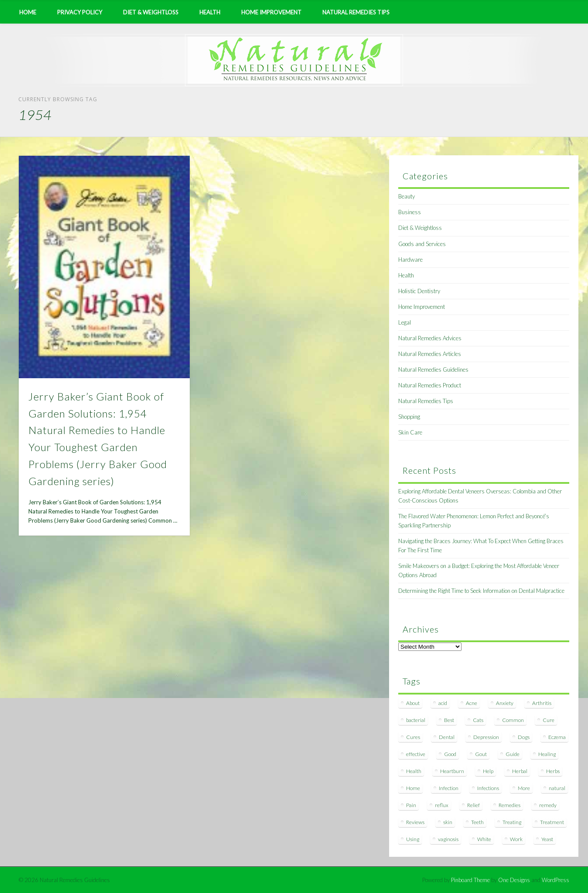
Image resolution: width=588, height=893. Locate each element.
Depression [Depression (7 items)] (486, 737)
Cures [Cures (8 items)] (413, 737)
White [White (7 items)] (484, 839)
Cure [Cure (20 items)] (549, 720)
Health (210, 12)
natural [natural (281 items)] (557, 788)
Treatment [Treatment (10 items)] (552, 822)
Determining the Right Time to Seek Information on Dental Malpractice (481, 591)
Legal (405, 322)
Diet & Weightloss (151, 12)
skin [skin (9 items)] (448, 822)
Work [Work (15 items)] (516, 839)
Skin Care (410, 432)
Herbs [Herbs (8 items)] (553, 771)
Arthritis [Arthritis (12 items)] (542, 703)
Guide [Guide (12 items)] (513, 754)
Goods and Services (422, 244)
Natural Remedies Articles (430, 354)
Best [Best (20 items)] (449, 720)
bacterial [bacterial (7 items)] (416, 720)
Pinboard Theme (470, 880)
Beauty (407, 196)
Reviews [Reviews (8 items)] (415, 822)
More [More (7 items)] (524, 788)
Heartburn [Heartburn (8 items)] (452, 771)
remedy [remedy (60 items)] (548, 805)
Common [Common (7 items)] (513, 720)
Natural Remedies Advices (430, 338)
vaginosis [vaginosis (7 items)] (448, 839)
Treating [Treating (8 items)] (512, 822)
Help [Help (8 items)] (488, 771)
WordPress (556, 880)
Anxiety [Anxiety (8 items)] (505, 703)
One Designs (514, 880)
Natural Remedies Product (430, 385)
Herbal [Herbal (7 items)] (520, 771)
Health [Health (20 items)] (414, 771)
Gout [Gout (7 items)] (481, 754)
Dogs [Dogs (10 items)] (524, 737)
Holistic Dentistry (419, 291)
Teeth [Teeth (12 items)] (477, 822)
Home (28, 12)
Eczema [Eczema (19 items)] (557, 737)
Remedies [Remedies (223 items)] (509, 805)
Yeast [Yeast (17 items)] (547, 839)
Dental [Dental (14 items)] (447, 737)
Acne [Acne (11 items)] (472, 703)
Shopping (409, 417)
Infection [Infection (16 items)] (449, 788)
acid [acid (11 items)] (443, 703)
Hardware (410, 260)
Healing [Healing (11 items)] (547, 754)
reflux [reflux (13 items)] (442, 805)
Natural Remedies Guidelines (433, 370)
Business (410, 212)
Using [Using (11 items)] (413, 839)
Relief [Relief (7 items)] (473, 805)
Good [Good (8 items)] (450, 754)
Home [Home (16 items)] (413, 788)
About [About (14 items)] (413, 703)
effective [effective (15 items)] (416, 754)
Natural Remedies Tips (356, 12)
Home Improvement (271, 12)
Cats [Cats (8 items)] (478, 720)
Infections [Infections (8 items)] (488, 788)
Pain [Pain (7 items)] (411, 805)
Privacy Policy (80, 12)
